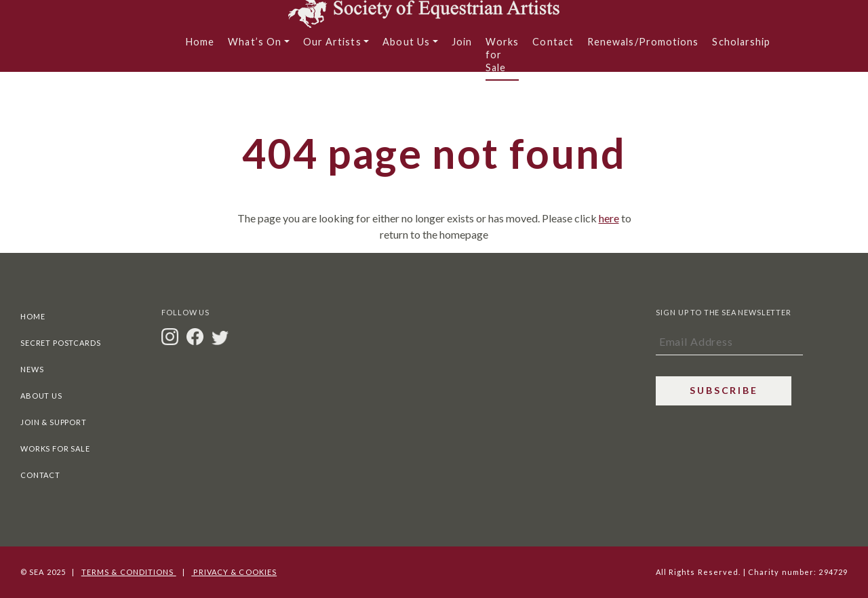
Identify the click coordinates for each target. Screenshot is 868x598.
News (32, 369)
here (609, 218)
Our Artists (332, 48)
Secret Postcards (60, 343)
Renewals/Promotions (643, 48)
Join (462, 48)
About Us (406, 48)
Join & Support (54, 422)
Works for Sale (502, 61)
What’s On (255, 48)
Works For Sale (55, 449)
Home (200, 48)
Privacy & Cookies (234, 572)
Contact (553, 48)
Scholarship (741, 48)
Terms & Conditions (129, 572)
